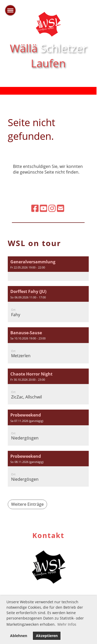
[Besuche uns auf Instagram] (52, 198)
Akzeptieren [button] (47, 636)
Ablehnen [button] (19, 636)
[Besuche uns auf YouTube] (43, 198)
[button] (48, 269)
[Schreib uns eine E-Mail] (61, 198)
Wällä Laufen (48, 56)
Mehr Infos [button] (67, 624)
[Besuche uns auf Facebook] (35, 198)
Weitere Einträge (27, 504)
